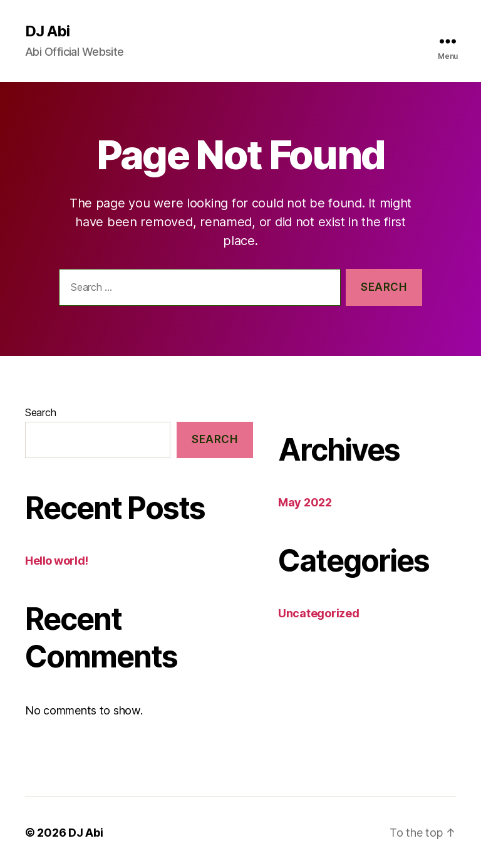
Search (40, 412)
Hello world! (57, 561)
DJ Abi (47, 31)
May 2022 (305, 502)
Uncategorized (319, 613)
